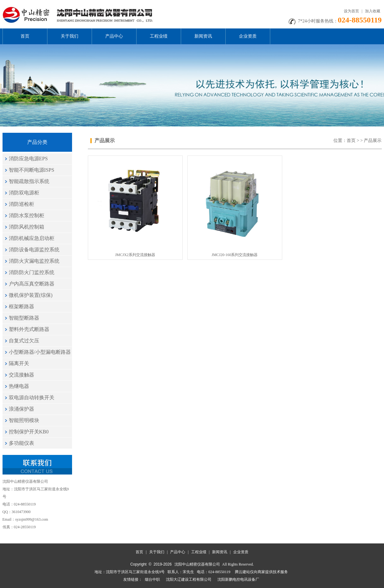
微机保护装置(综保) (31, 295)
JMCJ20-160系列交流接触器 (235, 255)
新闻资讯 (203, 36)
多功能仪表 (21, 443)
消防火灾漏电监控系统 (34, 261)
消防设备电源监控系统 (34, 250)
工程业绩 (159, 36)
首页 (25, 36)
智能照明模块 (24, 420)
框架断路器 (21, 306)
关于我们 (70, 36)
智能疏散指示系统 (29, 181)
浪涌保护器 (21, 409)
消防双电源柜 (24, 193)
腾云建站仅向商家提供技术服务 (261, 572)
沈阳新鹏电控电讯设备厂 (238, 579)
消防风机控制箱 (27, 227)
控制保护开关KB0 (29, 432)
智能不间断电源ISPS (32, 170)
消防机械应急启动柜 (32, 238)
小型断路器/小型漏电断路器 (40, 352)
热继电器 (19, 386)
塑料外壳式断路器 (29, 329)
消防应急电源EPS (28, 159)
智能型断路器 (24, 318)
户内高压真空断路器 (32, 284)
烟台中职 (152, 579)
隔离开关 (19, 363)
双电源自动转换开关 (32, 398)
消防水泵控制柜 (27, 215)
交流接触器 (21, 375)
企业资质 (248, 36)
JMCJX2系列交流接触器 (135, 255)
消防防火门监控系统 (32, 272)
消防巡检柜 (21, 204)
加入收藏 (373, 11)
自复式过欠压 (24, 341)
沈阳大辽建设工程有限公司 (189, 579)
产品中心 (114, 36)
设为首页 (351, 11)
